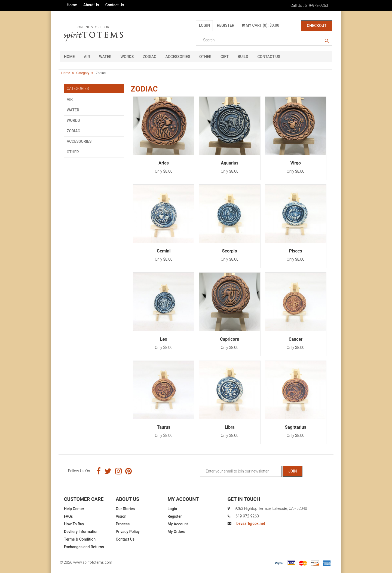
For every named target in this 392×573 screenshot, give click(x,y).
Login (204, 25)
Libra (229, 427)
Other (205, 57)
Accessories (178, 57)
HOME (69, 57)
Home (72, 5)
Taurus (163, 427)
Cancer (295, 339)
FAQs (68, 516)
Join (293, 471)
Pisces (296, 251)
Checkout (317, 26)
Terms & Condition (80, 539)
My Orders (177, 532)
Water (105, 57)
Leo (164, 339)
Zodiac (150, 57)
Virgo (295, 163)
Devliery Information (81, 532)
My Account (178, 524)
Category (83, 73)
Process (123, 524)
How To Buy (74, 524)
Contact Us (115, 5)
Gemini (164, 251)
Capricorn (229, 339)
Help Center (74, 509)
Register (226, 25)
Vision (121, 516)
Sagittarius (296, 427)
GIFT (225, 57)
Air (87, 57)
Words (127, 57)
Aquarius (230, 163)
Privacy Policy (128, 532)
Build (243, 57)
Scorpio (230, 251)
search (327, 41)
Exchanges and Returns (84, 547)
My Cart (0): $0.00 (260, 25)
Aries (164, 163)
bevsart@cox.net (251, 523)
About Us (91, 5)
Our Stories (125, 509)
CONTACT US (269, 57)
